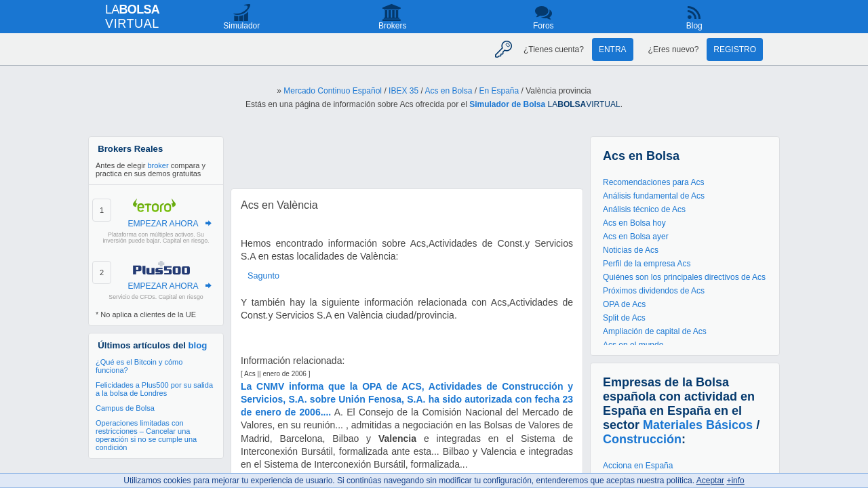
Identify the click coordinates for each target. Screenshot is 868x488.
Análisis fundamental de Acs (654, 196)
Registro (735, 49)
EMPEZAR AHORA (163, 224)
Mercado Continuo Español (333, 91)
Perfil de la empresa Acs (647, 264)
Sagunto (263, 276)
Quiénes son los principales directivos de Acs (684, 277)
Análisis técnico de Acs (644, 209)
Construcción (642, 439)
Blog (694, 26)
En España (499, 91)
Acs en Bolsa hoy (634, 223)
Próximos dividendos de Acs (654, 291)
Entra (613, 49)
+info (735, 481)
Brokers (392, 26)
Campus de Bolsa (125, 408)
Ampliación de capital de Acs (655, 331)
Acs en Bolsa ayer (636, 237)
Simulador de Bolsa (507, 104)
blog (198, 345)
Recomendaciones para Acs (653, 182)
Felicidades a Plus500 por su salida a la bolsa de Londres (154, 389)
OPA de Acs (624, 304)
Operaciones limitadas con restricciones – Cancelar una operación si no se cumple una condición (146, 435)
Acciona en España (638, 466)
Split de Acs (624, 318)
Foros (544, 26)
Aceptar (710, 481)
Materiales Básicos (698, 425)
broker (158, 165)
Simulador (241, 26)
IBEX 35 (403, 91)
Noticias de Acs (631, 250)
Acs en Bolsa (448, 91)
